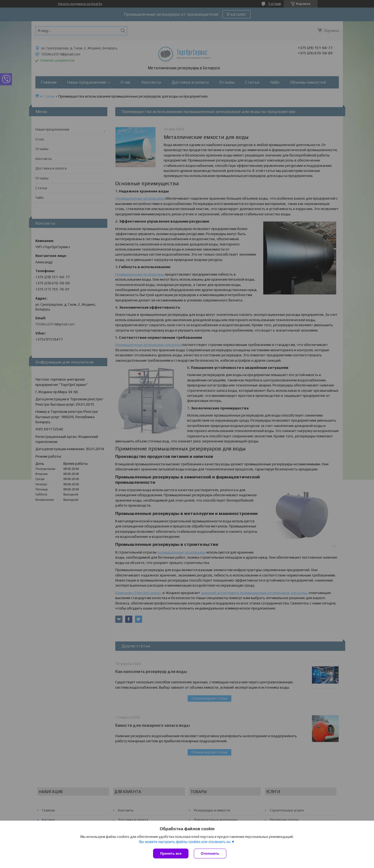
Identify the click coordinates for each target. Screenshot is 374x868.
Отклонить (210, 853)
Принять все (171, 853)
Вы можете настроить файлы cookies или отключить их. (185, 842)
